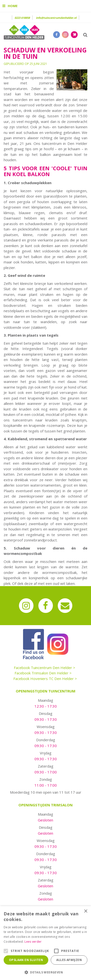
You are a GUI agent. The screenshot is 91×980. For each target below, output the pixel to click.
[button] (45, 972)
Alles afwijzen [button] (69, 960)
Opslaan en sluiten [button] (26, 960)
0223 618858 (22, 18)
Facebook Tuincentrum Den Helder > (45, 668)
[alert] (45, 943)
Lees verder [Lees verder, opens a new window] (33, 942)
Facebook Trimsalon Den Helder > (43, 673)
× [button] (86, 911)
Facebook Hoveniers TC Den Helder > (45, 679)
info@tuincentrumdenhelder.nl (56, 18)
